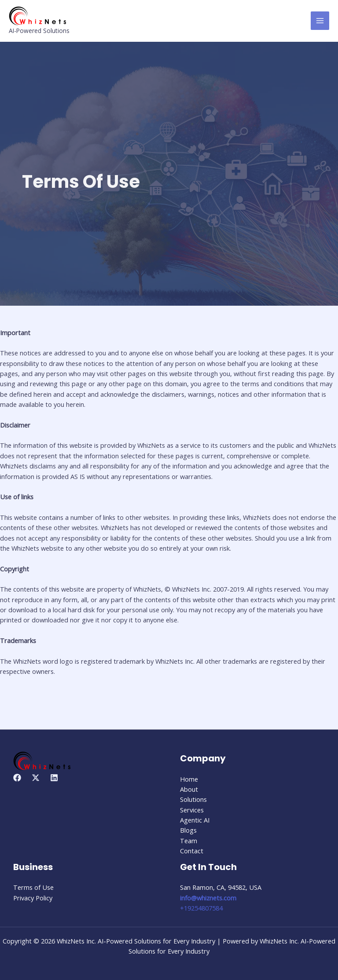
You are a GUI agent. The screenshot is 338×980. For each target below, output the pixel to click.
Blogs (188, 830)
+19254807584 (201, 908)
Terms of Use (33, 887)
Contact (192, 851)
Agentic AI (195, 820)
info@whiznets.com (208, 898)
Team (189, 841)
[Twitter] (36, 778)
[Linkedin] (54, 778)
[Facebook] (17, 778)
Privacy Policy (33, 898)
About (189, 789)
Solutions (193, 799)
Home (189, 779)
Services (192, 810)
